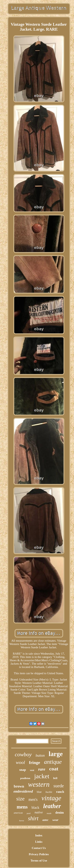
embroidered (23, 791)
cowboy (23, 754)
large (56, 754)
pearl (29, 813)
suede (59, 786)
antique (53, 762)
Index (39, 835)
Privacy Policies (39, 854)
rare (42, 769)
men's (33, 799)
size (21, 799)
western (39, 784)
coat (54, 769)
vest (32, 770)
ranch (60, 792)
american (18, 813)
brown (19, 786)
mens (22, 807)
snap (22, 770)
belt (55, 778)
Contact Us (39, 848)
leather (52, 806)
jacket (42, 776)
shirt (33, 818)
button (40, 755)
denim (60, 813)
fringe (35, 762)
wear (55, 820)
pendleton (25, 778)
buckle (49, 792)
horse (22, 820)
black (35, 808)
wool (20, 762)
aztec (45, 820)
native (39, 812)
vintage (51, 798)
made (49, 813)
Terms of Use (39, 861)
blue (39, 792)
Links (39, 842)
